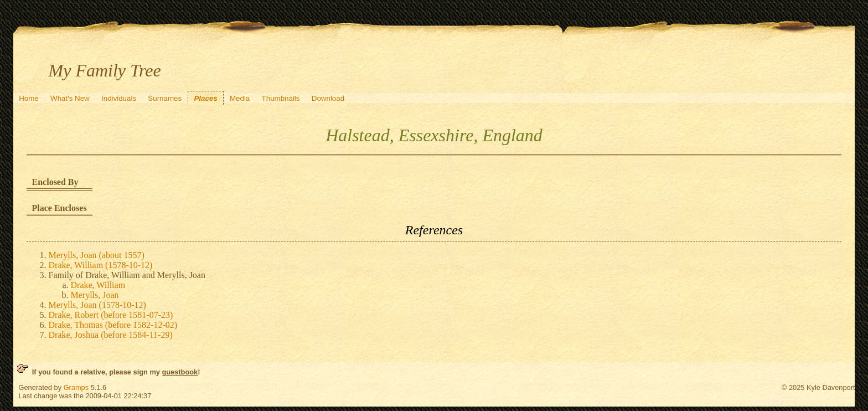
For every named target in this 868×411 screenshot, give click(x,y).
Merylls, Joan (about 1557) (97, 255)
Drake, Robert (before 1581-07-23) (111, 315)
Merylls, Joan (95, 295)
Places (205, 98)
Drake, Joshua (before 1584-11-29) (111, 335)
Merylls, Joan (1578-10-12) (97, 305)
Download (328, 98)
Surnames (165, 98)
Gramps (76, 387)
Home (29, 98)
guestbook (180, 372)
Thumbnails (281, 98)
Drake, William (98, 285)
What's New (70, 98)
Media (240, 98)
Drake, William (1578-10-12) (101, 265)
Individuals (119, 98)
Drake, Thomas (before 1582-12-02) (113, 325)
